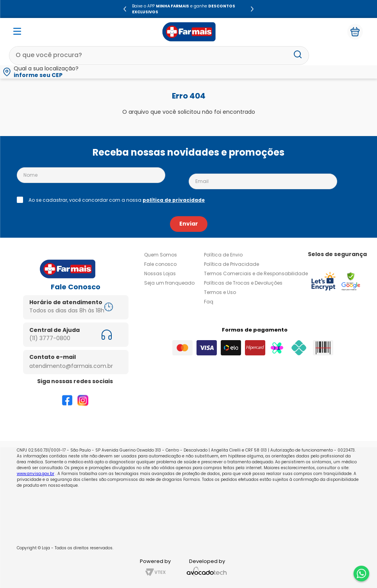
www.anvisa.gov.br (36, 474)
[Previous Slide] (125, 9)
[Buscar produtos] (298, 55)
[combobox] (159, 56)
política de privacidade (174, 200)
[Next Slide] (252, 9)
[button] (188, 72)
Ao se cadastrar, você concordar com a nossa (117, 200)
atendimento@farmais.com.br (71, 366)
